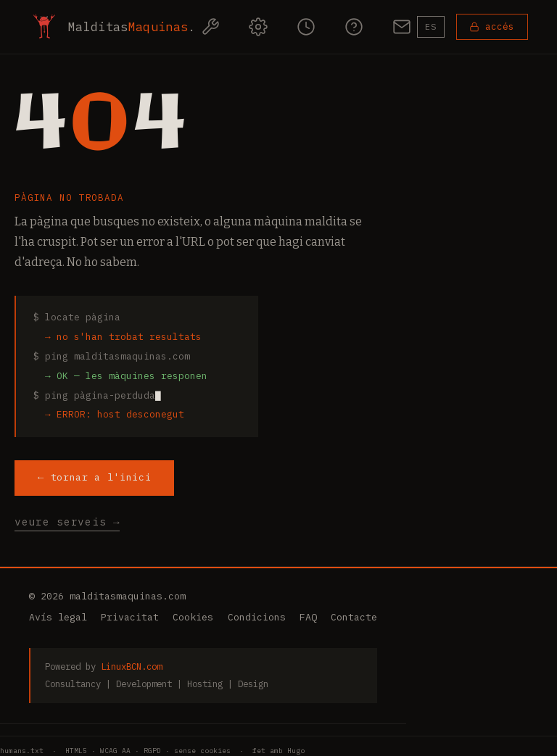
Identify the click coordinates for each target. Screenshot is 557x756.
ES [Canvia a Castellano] (431, 26)
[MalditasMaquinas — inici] (112, 27)
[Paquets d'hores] (306, 27)
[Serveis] (210, 27)
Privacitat (130, 617)
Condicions (257, 617)
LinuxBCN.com (131, 666)
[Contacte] (402, 27)
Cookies (193, 617)
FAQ (308, 617)
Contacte (354, 617)
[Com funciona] (258, 27)
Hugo (296, 751)
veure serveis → (67, 522)
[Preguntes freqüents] (354, 27)
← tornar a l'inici (94, 477)
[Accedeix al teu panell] (492, 27)
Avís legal (58, 617)
